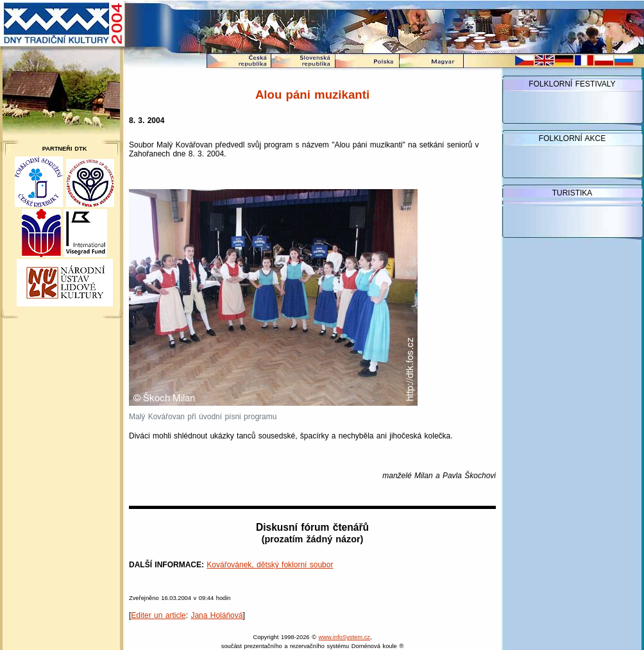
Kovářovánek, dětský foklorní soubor (270, 565)
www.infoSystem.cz (344, 637)
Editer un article (158, 615)
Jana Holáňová (216, 615)
